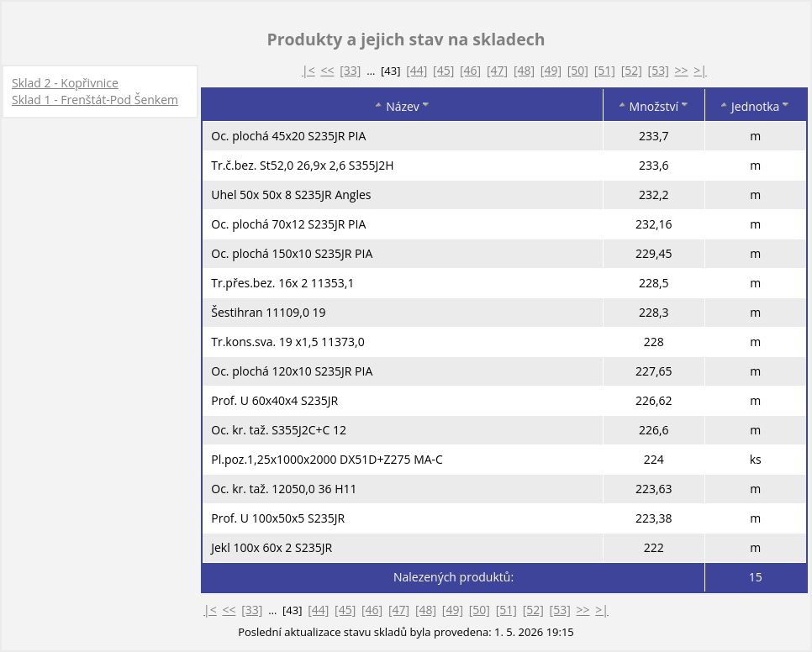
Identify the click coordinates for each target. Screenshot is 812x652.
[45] (443, 70)
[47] (497, 70)
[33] (350, 70)
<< (327, 70)
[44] (417, 70)
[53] (659, 70)
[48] (524, 70)
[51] (605, 70)
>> (682, 70)
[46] (470, 70)
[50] (578, 70)
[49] (551, 70)
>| (700, 70)
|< (308, 70)
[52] (632, 70)
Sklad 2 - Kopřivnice (65, 83)
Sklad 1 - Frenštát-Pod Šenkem (95, 100)
